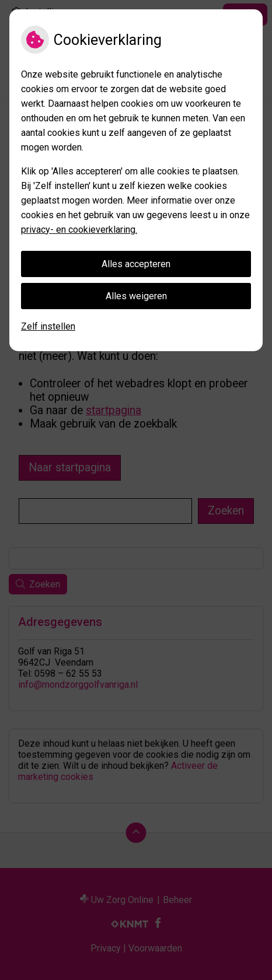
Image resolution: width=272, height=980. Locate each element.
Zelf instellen (48, 326)
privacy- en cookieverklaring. (79, 230)
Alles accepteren (136, 264)
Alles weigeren (136, 296)
